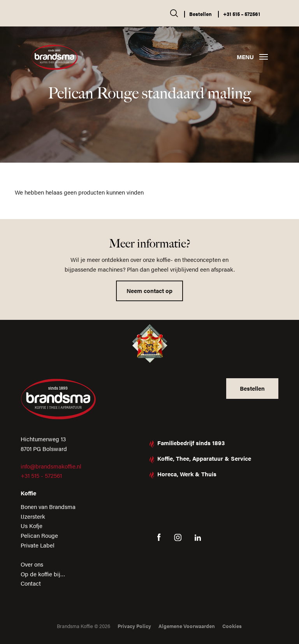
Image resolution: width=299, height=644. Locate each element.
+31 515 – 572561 (242, 14)
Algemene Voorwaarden (187, 626)
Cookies (232, 626)
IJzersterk (33, 516)
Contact (31, 583)
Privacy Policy (134, 626)
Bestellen (201, 14)
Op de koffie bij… (43, 574)
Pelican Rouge (39, 535)
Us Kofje (32, 526)
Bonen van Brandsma (48, 506)
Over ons (32, 564)
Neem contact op (149, 290)
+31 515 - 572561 (41, 475)
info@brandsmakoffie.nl (51, 466)
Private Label (38, 545)
